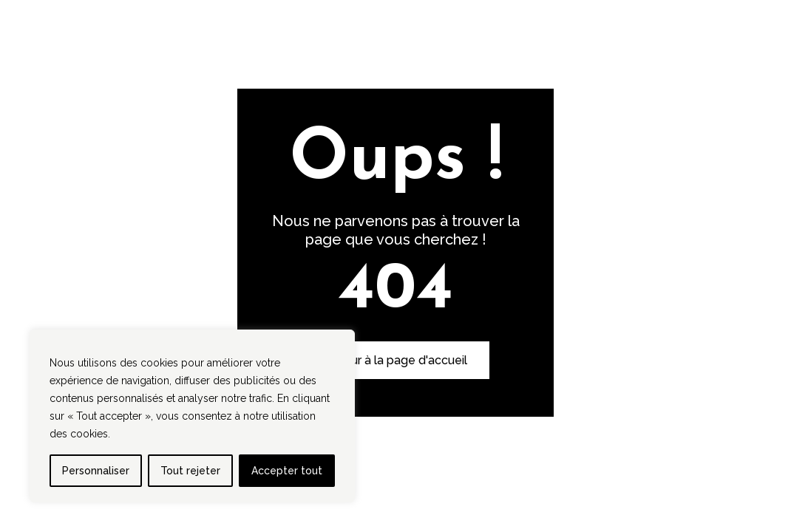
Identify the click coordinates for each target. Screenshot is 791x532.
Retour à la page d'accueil (395, 360)
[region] (192, 416)
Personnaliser (96, 471)
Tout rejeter (190, 471)
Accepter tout (287, 471)
